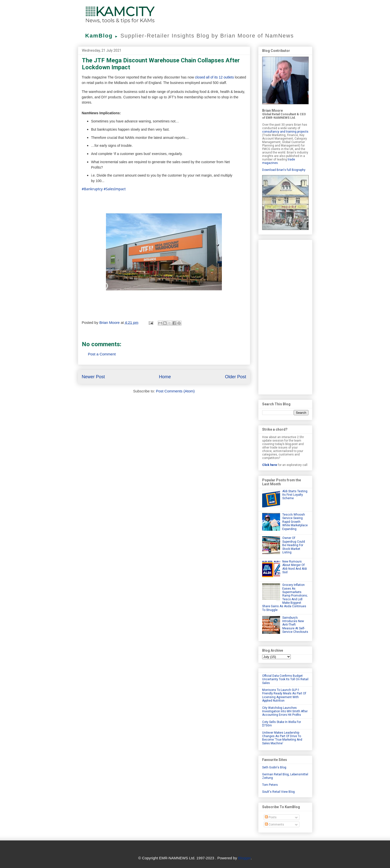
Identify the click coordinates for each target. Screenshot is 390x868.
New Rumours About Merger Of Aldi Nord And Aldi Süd (295, 567)
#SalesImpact (115, 189)
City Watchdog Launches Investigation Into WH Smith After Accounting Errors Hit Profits (285, 711)
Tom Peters (270, 785)
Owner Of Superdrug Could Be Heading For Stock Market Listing (294, 545)
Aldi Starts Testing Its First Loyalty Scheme (295, 495)
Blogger (244, 858)
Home (165, 377)
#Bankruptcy (92, 189)
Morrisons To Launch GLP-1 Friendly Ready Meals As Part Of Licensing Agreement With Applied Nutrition (284, 695)
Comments (274, 825)
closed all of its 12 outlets (214, 77)
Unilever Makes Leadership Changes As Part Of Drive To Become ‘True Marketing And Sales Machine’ (282, 738)
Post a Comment (102, 354)
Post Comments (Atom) (175, 391)
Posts (271, 817)
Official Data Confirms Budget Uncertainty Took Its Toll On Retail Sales (285, 679)
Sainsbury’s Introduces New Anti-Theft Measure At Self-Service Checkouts (295, 625)
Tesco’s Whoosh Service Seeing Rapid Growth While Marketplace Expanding (295, 522)
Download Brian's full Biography (284, 170)
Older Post (235, 377)
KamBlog (103, 36)
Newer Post (93, 377)
